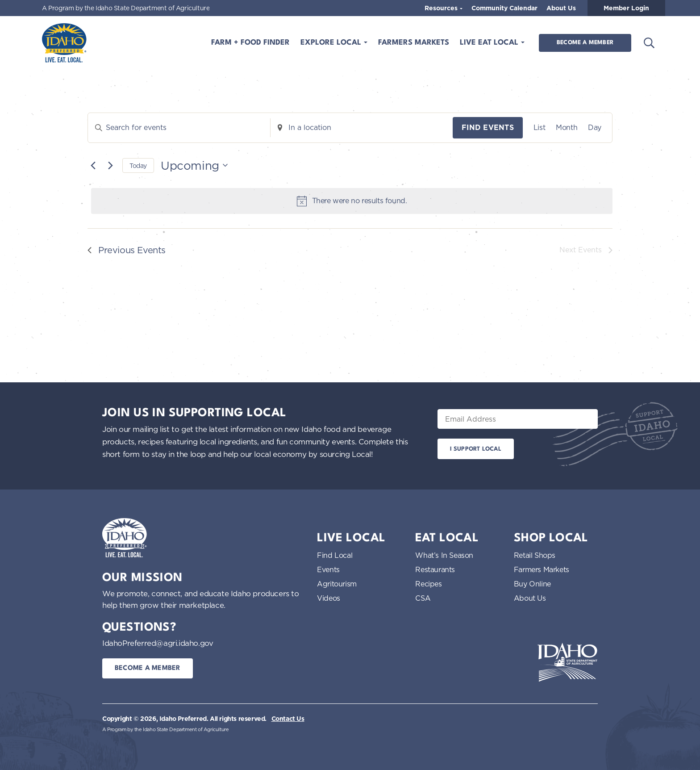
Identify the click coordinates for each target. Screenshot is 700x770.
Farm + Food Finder (250, 43)
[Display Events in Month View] (567, 128)
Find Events (488, 128)
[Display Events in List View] (539, 128)
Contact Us (288, 719)
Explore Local (332, 43)
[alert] (352, 201)
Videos (329, 598)
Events (328, 569)
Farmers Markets (414, 43)
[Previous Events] (93, 165)
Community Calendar (504, 8)
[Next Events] (110, 165)
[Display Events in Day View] (595, 128)
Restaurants (435, 569)
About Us (561, 8)
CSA (423, 598)
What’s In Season (444, 555)
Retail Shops (535, 555)
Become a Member (585, 43)
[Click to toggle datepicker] (194, 165)
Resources (442, 8)
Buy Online (532, 584)
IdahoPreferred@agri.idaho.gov (158, 643)
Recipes (428, 584)
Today (138, 165)
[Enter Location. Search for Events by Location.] (362, 128)
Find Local (335, 555)
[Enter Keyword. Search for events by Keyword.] (179, 128)
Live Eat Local (490, 43)
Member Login (626, 8)
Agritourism (337, 584)
